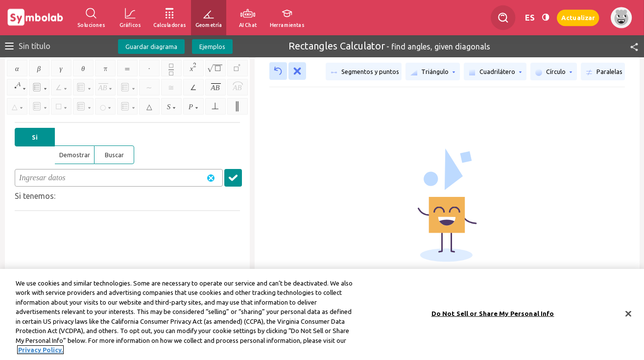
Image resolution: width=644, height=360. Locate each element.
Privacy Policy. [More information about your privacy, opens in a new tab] (40, 354)
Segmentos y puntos (365, 72)
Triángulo (433, 72)
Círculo (554, 72)
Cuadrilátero (495, 72)
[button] (630, 46)
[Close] (628, 318)
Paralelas (604, 72)
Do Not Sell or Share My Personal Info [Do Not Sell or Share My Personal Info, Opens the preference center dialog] (493, 317)
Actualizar (578, 17)
